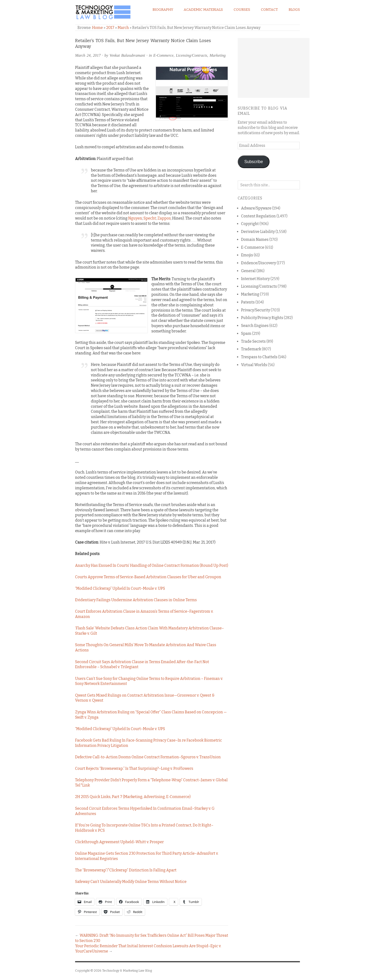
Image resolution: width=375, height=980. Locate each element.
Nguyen (135, 218)
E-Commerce (163, 55)
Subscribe (254, 162)
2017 (110, 28)
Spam (246, 333)
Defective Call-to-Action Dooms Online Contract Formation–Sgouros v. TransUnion (148, 757)
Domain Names (255, 239)
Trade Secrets (253, 341)
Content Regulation (258, 216)
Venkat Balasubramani (127, 55)
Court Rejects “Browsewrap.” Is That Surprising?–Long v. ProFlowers (134, 768)
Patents (248, 302)
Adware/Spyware (256, 208)
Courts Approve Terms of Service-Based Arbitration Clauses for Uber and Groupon (148, 577)
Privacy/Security (256, 310)
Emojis (247, 255)
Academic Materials (203, 10)
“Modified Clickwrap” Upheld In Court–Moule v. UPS (120, 588)
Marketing (218, 55)
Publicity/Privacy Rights (262, 318)
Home (97, 28)
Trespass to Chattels (259, 357)
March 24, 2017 (88, 55)
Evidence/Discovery (259, 263)
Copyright (250, 224)
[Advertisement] (274, 68)
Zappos (164, 218)
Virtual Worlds (254, 365)
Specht (150, 218)
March (123, 28)
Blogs (294, 10)
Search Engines (255, 326)
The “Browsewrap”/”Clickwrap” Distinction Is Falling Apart (126, 870)
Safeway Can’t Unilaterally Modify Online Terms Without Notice (131, 882)
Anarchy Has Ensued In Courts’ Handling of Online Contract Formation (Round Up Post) (152, 565)
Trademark (251, 349)
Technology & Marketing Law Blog (127, 971)
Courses (242, 10)
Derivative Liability (258, 232)
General (248, 271)
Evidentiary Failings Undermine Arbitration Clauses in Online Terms (136, 600)
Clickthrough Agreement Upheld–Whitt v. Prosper (119, 842)
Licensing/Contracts (192, 55)
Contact (269, 10)
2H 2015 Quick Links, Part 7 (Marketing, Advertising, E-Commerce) (133, 797)
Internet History (255, 279)
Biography (163, 10)
